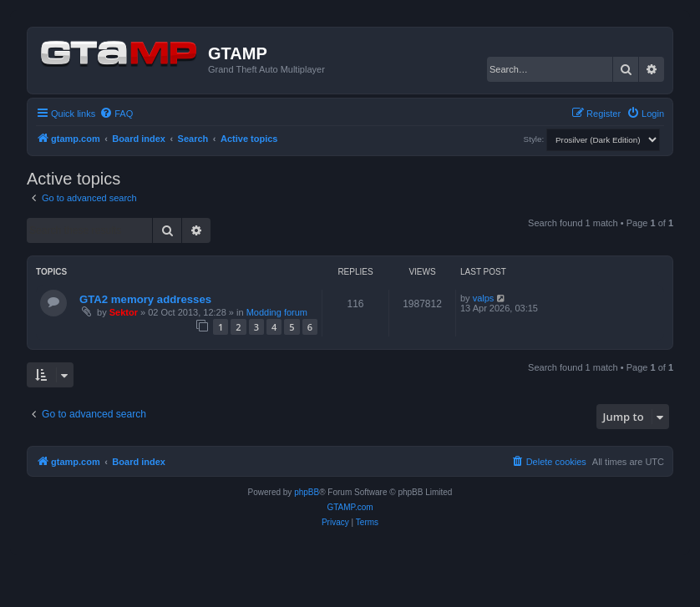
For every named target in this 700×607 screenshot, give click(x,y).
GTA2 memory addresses (145, 299)
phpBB (307, 492)
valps (484, 298)
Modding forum (277, 312)
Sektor (124, 312)
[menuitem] (116, 114)
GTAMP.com (350, 507)
